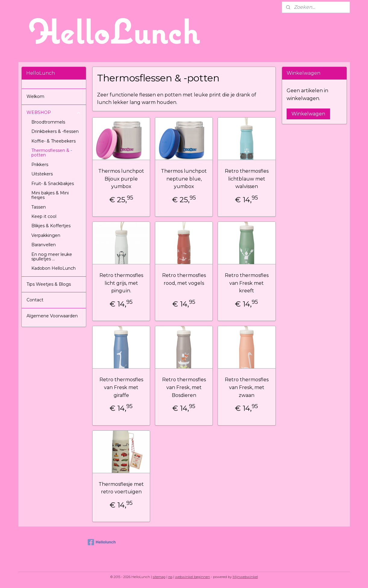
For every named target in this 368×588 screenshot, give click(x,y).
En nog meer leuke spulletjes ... (52, 257)
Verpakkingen (46, 235)
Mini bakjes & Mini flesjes (50, 195)
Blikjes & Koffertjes (51, 226)
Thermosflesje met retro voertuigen (121, 488)
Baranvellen (44, 245)
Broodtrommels (48, 122)
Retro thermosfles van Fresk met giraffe (121, 387)
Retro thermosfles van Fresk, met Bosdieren (184, 387)
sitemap (159, 577)
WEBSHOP (54, 112)
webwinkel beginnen (193, 577)
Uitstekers (42, 174)
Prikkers (40, 165)
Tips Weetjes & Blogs (49, 284)
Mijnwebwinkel (245, 577)
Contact (35, 300)
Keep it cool (44, 216)
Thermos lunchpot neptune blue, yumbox (184, 179)
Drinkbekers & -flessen (55, 131)
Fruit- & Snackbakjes (53, 184)
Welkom (35, 96)
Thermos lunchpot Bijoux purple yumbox (121, 179)
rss (170, 577)
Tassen (39, 207)
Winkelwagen (308, 114)
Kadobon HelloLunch (53, 268)
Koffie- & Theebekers (53, 141)
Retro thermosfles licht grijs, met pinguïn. (121, 283)
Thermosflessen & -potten (52, 153)
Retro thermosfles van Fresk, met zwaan (247, 387)
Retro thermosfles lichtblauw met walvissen (247, 179)
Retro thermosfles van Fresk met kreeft (247, 283)
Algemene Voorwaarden (52, 316)
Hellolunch (102, 542)
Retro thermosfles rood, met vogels (184, 279)
